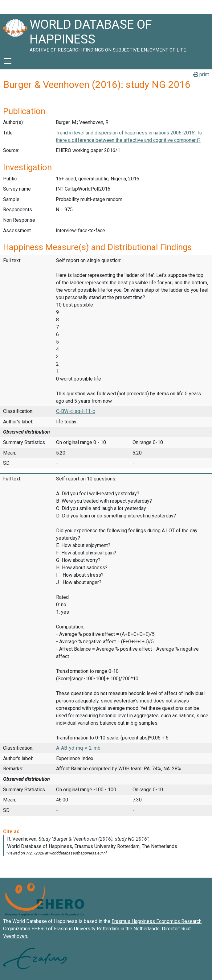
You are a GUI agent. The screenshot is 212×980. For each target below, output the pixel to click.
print (201, 74)
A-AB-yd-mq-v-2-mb (78, 748)
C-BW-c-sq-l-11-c (75, 411)
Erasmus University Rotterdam (87, 929)
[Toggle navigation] (8, 61)
